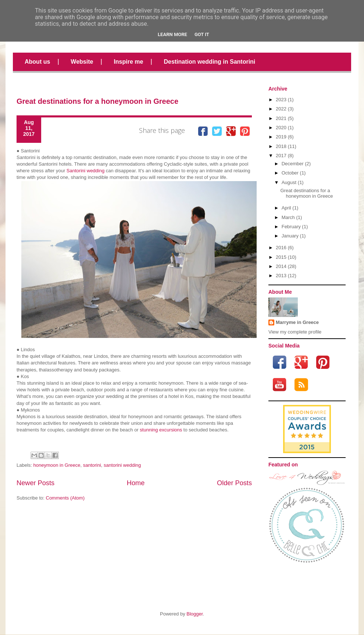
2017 (281, 156)
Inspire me (128, 62)
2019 (281, 137)
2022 (281, 109)
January (290, 236)
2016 (281, 248)
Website (82, 62)
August (289, 182)
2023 (281, 100)
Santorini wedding (85, 171)
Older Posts (234, 483)
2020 (281, 128)
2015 (281, 257)
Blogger (195, 614)
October (290, 173)
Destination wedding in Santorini (209, 62)
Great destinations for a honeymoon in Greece (97, 101)
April (286, 208)
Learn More (172, 34)
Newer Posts (35, 483)
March (288, 217)
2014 (281, 266)
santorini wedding (122, 465)
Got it (202, 34)
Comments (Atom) (65, 498)
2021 (281, 118)
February (291, 227)
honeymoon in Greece (57, 465)
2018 (281, 146)
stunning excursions (161, 430)
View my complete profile (295, 332)
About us (37, 62)
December (293, 164)
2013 (281, 276)
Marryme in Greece (297, 322)
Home (136, 483)
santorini (92, 465)
